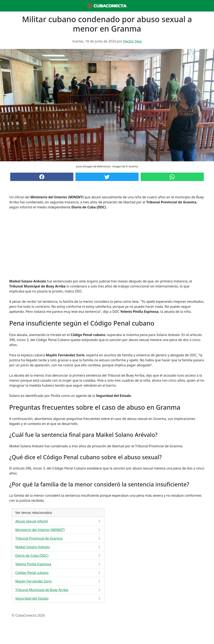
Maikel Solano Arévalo (58, 547)
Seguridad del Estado (58, 598)
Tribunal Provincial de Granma (58, 538)
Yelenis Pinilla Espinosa (58, 564)
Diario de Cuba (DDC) (58, 555)
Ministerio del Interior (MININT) (58, 530)
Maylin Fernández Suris (58, 581)
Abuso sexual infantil (58, 521)
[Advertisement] (107, 244)
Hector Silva (132, 41)
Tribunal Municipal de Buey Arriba (58, 590)
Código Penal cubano (58, 573)
